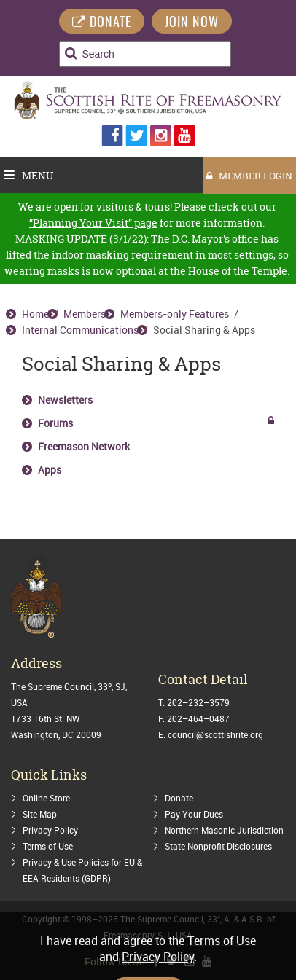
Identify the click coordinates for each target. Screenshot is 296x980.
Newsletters (65, 400)
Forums (55, 423)
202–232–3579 (198, 702)
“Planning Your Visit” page (93, 223)
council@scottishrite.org (215, 734)
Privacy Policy (50, 830)
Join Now (192, 23)
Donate (179, 798)
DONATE (102, 23)
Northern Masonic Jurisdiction (224, 830)
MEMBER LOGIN (249, 176)
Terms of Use (48, 846)
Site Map (40, 814)
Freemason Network (84, 446)
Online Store (46, 798)
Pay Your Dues (194, 814)
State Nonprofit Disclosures (218, 846)
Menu (29, 175)
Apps (50, 470)
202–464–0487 (198, 718)
